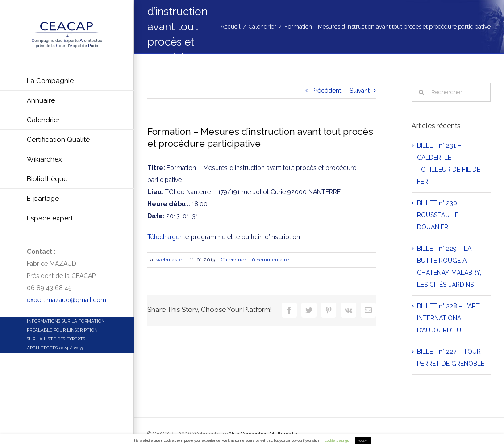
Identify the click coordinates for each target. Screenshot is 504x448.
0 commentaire (270, 260)
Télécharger (165, 237)
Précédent (326, 91)
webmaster (170, 260)
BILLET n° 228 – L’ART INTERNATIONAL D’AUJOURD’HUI (448, 318)
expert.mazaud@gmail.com (67, 300)
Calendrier (233, 260)
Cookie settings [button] (337, 441)
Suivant (360, 91)
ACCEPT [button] (363, 441)
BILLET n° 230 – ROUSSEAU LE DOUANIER (440, 215)
